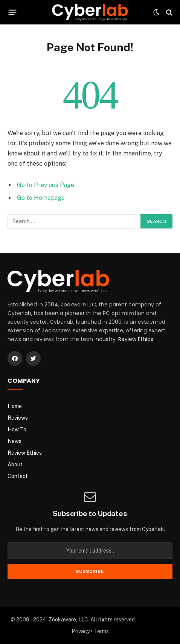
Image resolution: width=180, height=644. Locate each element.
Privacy (81, 631)
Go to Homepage (41, 198)
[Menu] (13, 12)
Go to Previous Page (46, 185)
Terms (101, 631)
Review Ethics (136, 339)
